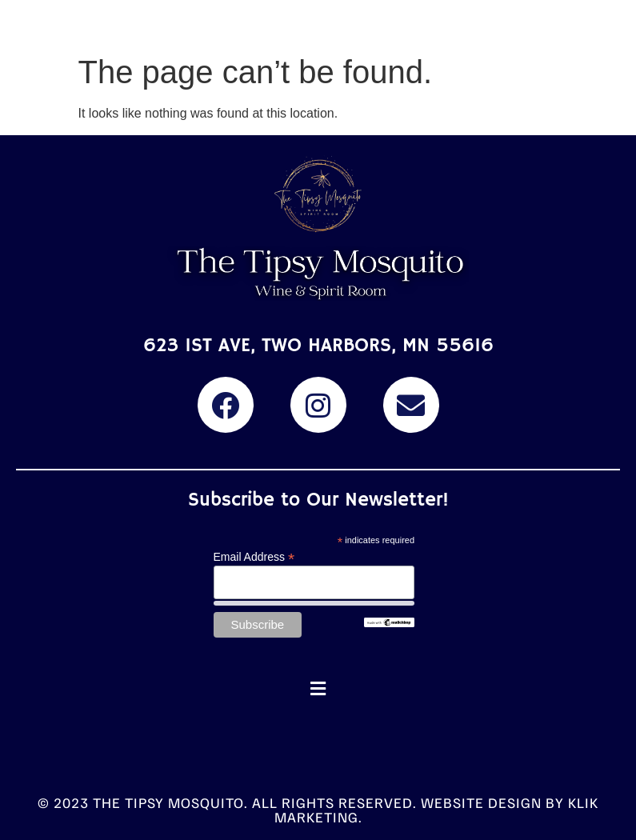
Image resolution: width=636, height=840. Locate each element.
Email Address (254, 556)
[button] (318, 688)
